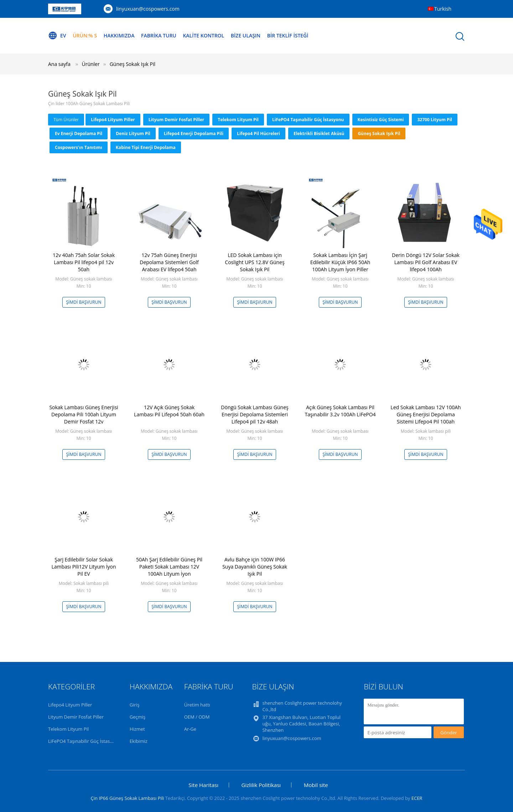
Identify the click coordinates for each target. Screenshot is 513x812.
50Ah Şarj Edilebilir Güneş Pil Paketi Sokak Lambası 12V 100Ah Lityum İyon (169, 567)
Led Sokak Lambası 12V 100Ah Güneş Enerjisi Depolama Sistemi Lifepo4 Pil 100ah (426, 414)
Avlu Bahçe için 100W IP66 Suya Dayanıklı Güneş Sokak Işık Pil (255, 567)
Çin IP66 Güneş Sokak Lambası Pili (128, 798)
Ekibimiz (139, 741)
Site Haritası (203, 785)
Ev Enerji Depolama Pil (79, 133)
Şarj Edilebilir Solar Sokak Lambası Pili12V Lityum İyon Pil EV (84, 567)
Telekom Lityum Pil (238, 120)
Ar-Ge (190, 729)
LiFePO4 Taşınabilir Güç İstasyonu (308, 120)
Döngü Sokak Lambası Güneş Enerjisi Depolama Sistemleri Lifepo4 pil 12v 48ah (255, 414)
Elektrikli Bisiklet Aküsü (319, 133)
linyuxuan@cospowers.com (148, 9)
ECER (417, 798)
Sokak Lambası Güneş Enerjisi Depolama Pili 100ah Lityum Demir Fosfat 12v (84, 414)
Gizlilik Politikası (261, 785)
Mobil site (316, 785)
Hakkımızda (119, 35)
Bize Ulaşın (246, 35)
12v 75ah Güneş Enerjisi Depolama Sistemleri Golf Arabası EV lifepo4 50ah (169, 262)
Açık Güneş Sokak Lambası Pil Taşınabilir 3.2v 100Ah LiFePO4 (340, 411)
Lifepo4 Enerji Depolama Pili (194, 133)
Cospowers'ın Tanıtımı (79, 147)
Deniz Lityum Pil (133, 133)
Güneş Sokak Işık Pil (133, 64)
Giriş (135, 705)
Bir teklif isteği (288, 35)
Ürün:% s (85, 35)
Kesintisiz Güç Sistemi (381, 120)
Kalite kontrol (203, 35)
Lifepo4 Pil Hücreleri (258, 133)
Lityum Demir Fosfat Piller (177, 120)
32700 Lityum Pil (435, 120)
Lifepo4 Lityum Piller (113, 120)
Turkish (443, 9)
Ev (57, 36)
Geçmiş (138, 717)
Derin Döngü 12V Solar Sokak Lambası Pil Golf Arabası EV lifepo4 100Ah (426, 262)
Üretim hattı (197, 705)
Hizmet (137, 729)
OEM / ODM (197, 717)
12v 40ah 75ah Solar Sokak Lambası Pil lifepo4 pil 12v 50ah (84, 262)
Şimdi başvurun (84, 302)
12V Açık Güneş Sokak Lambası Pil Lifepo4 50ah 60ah (169, 411)
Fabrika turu (159, 35)
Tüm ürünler (66, 120)
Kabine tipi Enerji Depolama (146, 147)
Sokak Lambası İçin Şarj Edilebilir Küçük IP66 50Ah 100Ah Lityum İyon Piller (340, 262)
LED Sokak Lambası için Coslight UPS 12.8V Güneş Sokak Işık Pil (255, 262)
